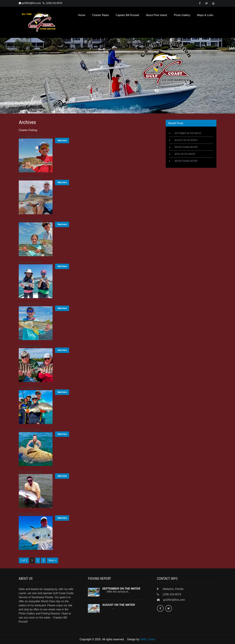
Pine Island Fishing (30, 136)
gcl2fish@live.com (30, 3)
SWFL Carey (148, 639)
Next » (52, 560)
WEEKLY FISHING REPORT (186, 147)
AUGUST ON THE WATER (186, 140)
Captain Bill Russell (127, 15)
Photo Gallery (182, 15)
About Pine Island (156, 15)
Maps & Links (205, 15)
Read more (62, 141)
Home (82, 15)
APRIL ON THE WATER (185, 154)
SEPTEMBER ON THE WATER (188, 133)
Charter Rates (101, 15)
